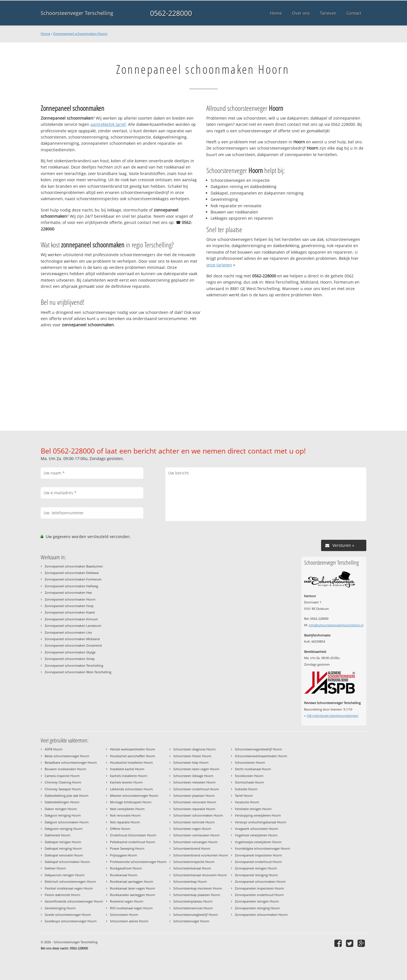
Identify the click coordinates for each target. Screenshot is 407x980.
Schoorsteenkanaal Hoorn (192, 868)
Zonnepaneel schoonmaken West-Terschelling (78, 672)
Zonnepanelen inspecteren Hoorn (259, 888)
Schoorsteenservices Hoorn (193, 908)
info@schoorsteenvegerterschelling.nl (336, 625)
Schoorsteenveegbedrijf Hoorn (196, 915)
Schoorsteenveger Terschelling (77, 13)
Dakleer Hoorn (55, 868)
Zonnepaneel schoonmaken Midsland (72, 639)
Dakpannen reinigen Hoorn (65, 875)
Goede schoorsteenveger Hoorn (68, 915)
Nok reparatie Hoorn (125, 822)
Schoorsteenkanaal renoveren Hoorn (200, 875)
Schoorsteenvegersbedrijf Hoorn (258, 749)
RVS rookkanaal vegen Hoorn (131, 908)
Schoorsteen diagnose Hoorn (194, 749)
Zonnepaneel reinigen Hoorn (256, 868)
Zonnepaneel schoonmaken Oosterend (73, 645)
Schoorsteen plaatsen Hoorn (194, 796)
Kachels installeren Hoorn (129, 776)
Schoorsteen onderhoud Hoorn (196, 789)
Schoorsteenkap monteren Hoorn (198, 888)
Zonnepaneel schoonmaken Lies (68, 632)
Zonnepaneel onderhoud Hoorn (258, 862)
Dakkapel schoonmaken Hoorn (67, 862)
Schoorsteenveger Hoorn (191, 921)
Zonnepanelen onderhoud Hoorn (259, 895)
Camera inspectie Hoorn (62, 776)
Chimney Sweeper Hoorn (63, 789)
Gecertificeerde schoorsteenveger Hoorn (74, 901)
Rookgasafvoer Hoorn (126, 868)
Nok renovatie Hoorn (125, 815)
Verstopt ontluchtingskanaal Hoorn (261, 822)
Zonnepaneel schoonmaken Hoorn (80, 34)
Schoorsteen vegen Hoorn (192, 829)
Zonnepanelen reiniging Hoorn (257, 908)
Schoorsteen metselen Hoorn (194, 782)
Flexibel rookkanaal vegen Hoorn (69, 888)
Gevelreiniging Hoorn (60, 908)
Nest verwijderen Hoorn (127, 809)
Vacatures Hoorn (247, 802)
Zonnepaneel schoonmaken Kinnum (71, 619)
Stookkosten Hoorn (249, 776)
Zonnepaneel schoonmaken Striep (70, 659)
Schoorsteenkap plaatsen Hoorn (197, 895)
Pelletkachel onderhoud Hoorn (133, 842)
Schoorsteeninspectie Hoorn (194, 862)
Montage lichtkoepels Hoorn (131, 802)
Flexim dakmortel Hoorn (62, 895)
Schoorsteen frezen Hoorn (192, 756)
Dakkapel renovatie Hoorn (64, 855)
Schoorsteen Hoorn (124, 915)
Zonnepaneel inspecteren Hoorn (258, 855)
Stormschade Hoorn (249, 782)
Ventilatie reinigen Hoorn (253, 809)
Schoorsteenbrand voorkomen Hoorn (201, 855)
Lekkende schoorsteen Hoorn (131, 789)
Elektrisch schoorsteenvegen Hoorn (70, 881)
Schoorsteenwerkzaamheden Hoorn (261, 756)
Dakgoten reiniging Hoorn (64, 829)
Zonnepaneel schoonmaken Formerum (73, 579)
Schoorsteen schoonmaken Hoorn (198, 815)
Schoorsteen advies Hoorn (129, 921)
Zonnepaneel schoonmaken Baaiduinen (74, 566)
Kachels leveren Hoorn (126, 782)
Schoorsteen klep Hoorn (191, 762)
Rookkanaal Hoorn (124, 875)
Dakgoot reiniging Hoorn (63, 815)
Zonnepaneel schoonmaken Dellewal (72, 573)
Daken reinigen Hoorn (61, 809)
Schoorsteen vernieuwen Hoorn (196, 835)
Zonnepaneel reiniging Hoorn (256, 875)
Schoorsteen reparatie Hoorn (194, 809)
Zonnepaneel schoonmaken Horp (69, 606)
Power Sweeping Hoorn (127, 848)
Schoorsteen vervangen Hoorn (195, 842)
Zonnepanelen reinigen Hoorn (257, 901)
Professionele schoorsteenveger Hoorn (138, 862)
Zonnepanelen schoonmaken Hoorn (261, 915)
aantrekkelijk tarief (108, 124)
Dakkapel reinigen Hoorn (63, 842)
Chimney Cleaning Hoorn (63, 782)
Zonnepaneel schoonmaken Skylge (70, 652)
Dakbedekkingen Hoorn (62, 802)
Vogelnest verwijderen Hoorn (256, 835)
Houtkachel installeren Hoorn (131, 762)
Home (46, 34)
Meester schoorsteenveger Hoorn (134, 796)
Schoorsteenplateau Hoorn (193, 901)
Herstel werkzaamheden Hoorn (133, 749)
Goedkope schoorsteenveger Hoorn (71, 921)
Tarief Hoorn (244, 796)
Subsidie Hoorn (246, 789)
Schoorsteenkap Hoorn (190, 881)
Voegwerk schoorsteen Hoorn (256, 829)
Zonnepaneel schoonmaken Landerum (73, 626)
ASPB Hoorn (54, 749)
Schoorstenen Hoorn (250, 762)
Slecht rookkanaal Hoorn (253, 769)
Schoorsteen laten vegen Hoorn (196, 769)
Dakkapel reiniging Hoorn (63, 848)
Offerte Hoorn (120, 829)
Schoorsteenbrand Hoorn (192, 848)
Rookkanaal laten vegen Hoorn (133, 888)
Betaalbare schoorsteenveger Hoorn (71, 762)
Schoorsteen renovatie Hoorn (195, 802)
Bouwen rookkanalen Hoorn (65, 769)
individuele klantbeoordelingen (332, 715)
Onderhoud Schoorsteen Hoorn (133, 835)
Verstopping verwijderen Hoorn (258, 815)
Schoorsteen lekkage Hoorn (193, 776)
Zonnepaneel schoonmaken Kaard (70, 612)
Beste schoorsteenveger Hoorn (67, 756)
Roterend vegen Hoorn (127, 901)
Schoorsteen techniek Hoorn (194, 822)
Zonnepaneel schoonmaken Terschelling (74, 665)
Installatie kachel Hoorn (127, 769)
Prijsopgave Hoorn (124, 855)
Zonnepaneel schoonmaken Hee (68, 592)
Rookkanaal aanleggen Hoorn (132, 881)
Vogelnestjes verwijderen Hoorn (258, 842)
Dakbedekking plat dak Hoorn (67, 796)
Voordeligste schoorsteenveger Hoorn (262, 848)
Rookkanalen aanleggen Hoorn (133, 895)
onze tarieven (219, 265)
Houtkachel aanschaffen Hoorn (133, 756)
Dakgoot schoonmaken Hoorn (67, 822)
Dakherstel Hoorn (58, 835)
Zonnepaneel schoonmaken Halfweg (71, 586)
